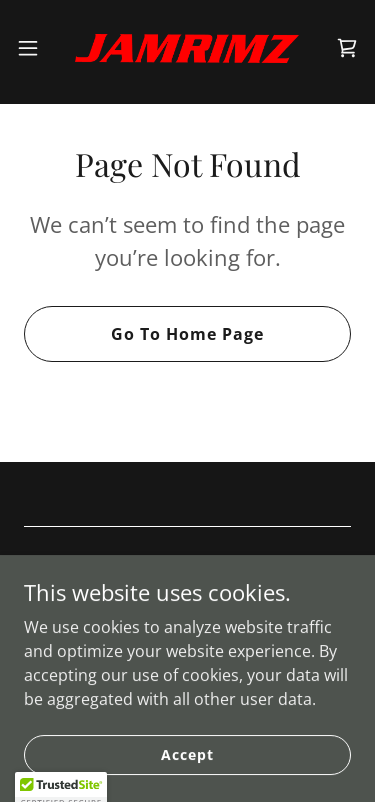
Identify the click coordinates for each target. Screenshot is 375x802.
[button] (35, 48)
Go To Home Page (187, 334)
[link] (187, 48)
